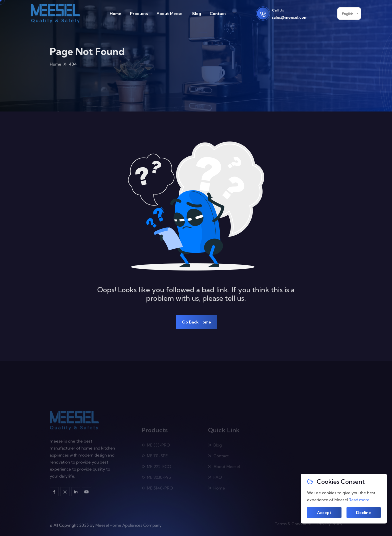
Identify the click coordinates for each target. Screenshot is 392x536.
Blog (197, 13)
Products (139, 13)
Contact (218, 13)
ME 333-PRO (156, 446)
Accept (324, 513)
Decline (363, 513)
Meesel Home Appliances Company (128, 524)
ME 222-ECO (156, 467)
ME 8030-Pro (156, 478)
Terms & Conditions (293, 522)
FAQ (215, 478)
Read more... (360, 500)
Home (115, 13)
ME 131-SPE (155, 457)
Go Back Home (196, 322)
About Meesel (170, 13)
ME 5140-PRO (157, 489)
